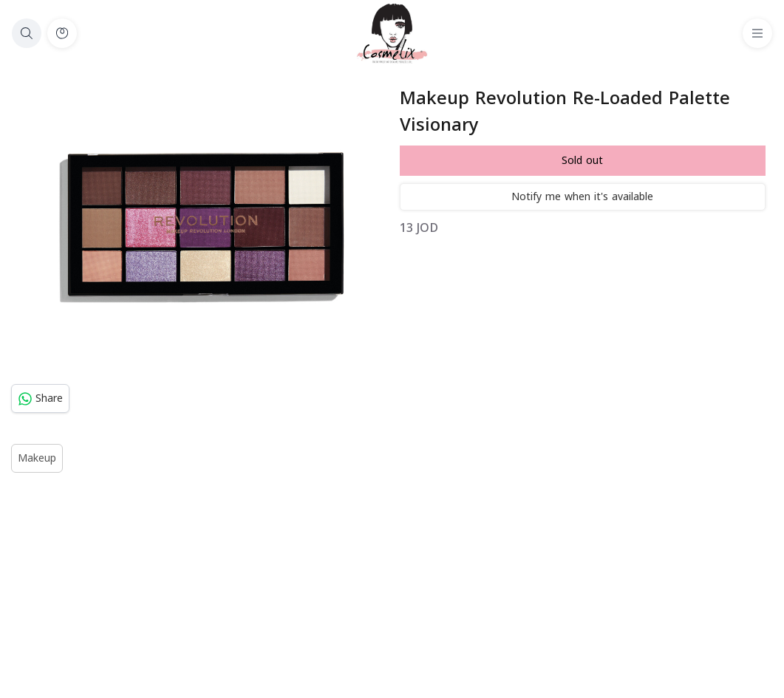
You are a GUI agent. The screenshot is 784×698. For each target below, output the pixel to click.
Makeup (37, 458)
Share (40, 398)
